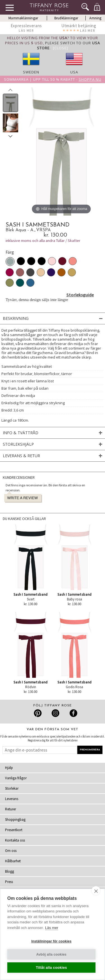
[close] (96, 891)
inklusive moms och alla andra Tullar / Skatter (43, 241)
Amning (95, 18)
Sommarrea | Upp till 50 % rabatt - (53, 79)
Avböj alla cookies (52, 954)
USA (74, 72)
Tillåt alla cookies (51, 968)
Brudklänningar (66, 18)
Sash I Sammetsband (31, 594)
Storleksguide (80, 295)
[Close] (60, 48)
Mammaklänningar (23, 18)
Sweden (31, 72)
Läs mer (52, 928)
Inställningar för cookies (52, 941)
